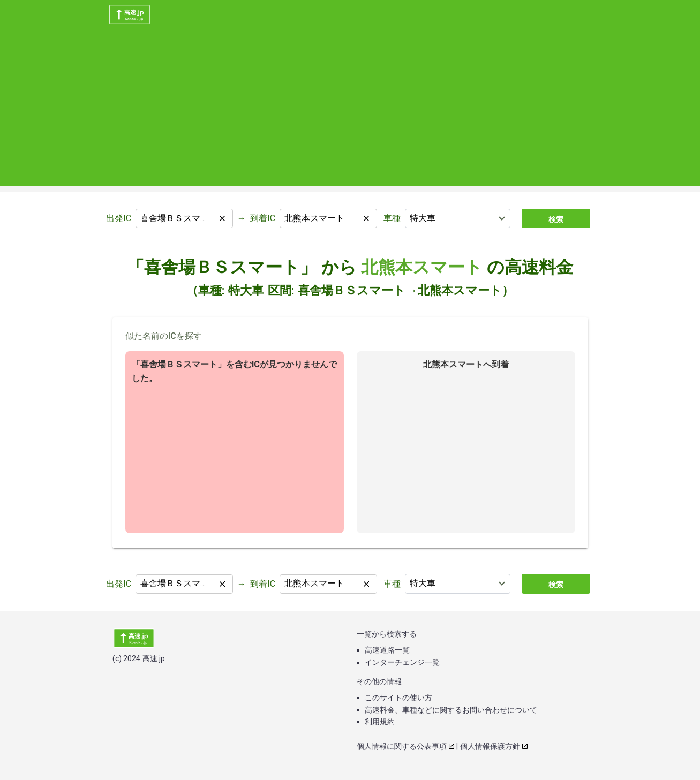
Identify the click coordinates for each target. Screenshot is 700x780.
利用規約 (380, 722)
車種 (392, 218)
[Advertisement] (350, 111)
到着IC (263, 218)
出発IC (119, 218)
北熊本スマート (422, 267)
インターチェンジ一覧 (402, 662)
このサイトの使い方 (398, 698)
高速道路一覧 (387, 650)
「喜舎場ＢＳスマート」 (222, 267)
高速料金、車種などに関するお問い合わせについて (451, 710)
